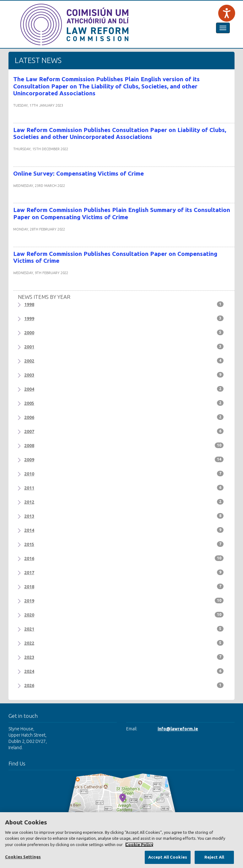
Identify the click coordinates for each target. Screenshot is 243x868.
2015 (124, 544)
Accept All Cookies (168, 857)
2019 (124, 601)
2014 (124, 530)
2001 (124, 347)
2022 (124, 643)
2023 (124, 657)
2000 (124, 332)
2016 (124, 558)
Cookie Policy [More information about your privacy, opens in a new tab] (139, 844)
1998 (124, 304)
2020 (124, 615)
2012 (124, 502)
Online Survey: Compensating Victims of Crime (78, 173)
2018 (124, 586)
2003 (124, 375)
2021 (124, 629)
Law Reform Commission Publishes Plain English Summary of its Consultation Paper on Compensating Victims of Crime (122, 213)
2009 (124, 459)
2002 (124, 361)
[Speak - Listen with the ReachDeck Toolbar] (227, 13)
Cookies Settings (23, 857)
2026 (124, 685)
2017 (124, 572)
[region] (121, 840)
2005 (124, 403)
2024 (124, 671)
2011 (124, 488)
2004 (124, 389)
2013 (124, 516)
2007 (124, 431)
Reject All (214, 857)
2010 (124, 474)
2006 (124, 417)
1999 (124, 318)
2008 (124, 445)
